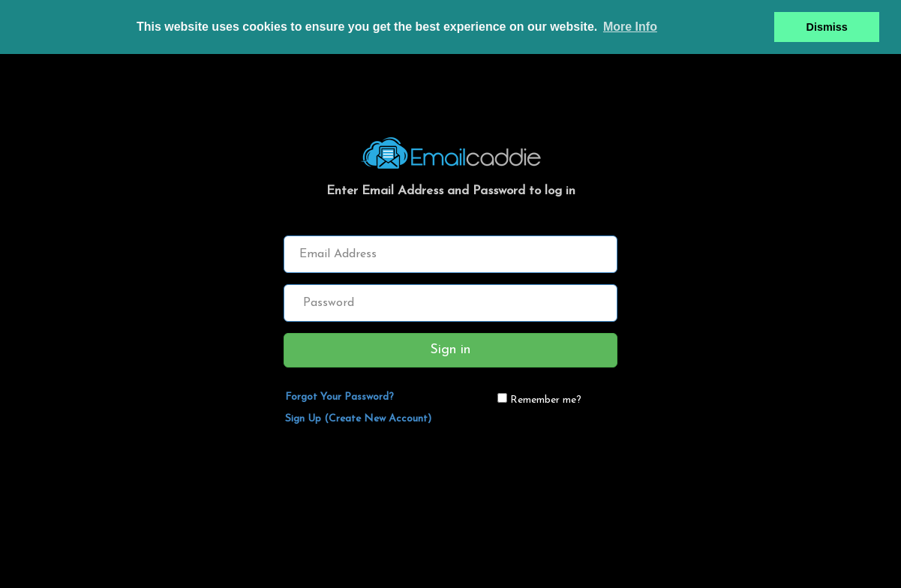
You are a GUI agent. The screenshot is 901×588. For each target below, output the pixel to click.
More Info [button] (630, 27)
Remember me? (546, 400)
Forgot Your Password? (339, 397)
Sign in (450, 350)
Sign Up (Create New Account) (358, 419)
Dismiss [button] (827, 27)
